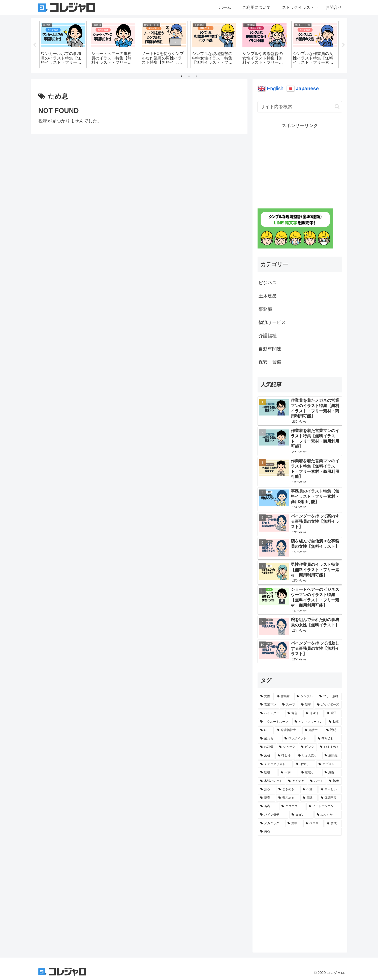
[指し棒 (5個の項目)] (285, 756)
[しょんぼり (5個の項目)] (309, 756)
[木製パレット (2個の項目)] (272, 781)
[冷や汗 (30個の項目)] (313, 713)
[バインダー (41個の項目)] (271, 713)
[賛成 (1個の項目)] (333, 823)
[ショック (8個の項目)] (287, 747)
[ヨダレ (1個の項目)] (301, 815)
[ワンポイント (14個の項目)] (298, 739)
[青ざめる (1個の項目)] (288, 798)
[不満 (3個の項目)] (288, 773)
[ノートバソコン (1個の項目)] (324, 806)
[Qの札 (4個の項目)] (304, 764)
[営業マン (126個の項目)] (269, 705)
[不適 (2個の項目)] (309, 789)
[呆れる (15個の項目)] (270, 739)
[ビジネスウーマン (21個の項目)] (309, 722)
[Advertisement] (300, 165)
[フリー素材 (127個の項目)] (329, 696)
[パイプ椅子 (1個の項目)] (273, 815)
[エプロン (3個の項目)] (329, 764)
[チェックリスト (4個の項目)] (275, 764)
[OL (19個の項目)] (266, 730)
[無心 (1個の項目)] (300, 832)
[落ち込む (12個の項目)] (329, 739)
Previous (35, 45)
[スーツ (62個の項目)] (289, 705)
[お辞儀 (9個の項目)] (267, 747)
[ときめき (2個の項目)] (288, 789)
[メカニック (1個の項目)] (271, 823)
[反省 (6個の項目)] (266, 756)
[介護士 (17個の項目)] (313, 730)
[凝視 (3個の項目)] (268, 773)
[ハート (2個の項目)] (317, 781)
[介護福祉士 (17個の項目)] (288, 730)
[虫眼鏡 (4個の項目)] (332, 756)
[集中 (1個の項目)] (294, 823)
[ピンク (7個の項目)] (308, 747)
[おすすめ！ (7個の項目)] (330, 747)
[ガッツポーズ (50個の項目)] (328, 705)
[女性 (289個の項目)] (266, 696)
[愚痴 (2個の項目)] (332, 773)
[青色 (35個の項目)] (294, 713)
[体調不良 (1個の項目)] (330, 798)
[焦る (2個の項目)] (267, 789)
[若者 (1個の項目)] (268, 806)
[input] (300, 107)
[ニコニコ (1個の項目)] (292, 806)
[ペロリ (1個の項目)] (313, 823)
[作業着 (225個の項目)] (284, 696)
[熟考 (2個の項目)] (334, 781)
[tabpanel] (63, 44)
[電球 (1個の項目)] (309, 798)
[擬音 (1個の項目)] (267, 798)
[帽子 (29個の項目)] (333, 713)
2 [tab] (189, 76)
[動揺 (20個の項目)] (334, 722)
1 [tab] (181, 76)
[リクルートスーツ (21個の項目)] (275, 722)
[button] (337, 106)
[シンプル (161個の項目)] (305, 696)
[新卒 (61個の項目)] (306, 705)
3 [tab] (197, 76)
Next (343, 45)
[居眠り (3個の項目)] (310, 773)
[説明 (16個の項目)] (333, 730)
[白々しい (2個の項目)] (330, 789)
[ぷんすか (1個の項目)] (328, 815)
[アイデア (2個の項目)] (296, 781)
